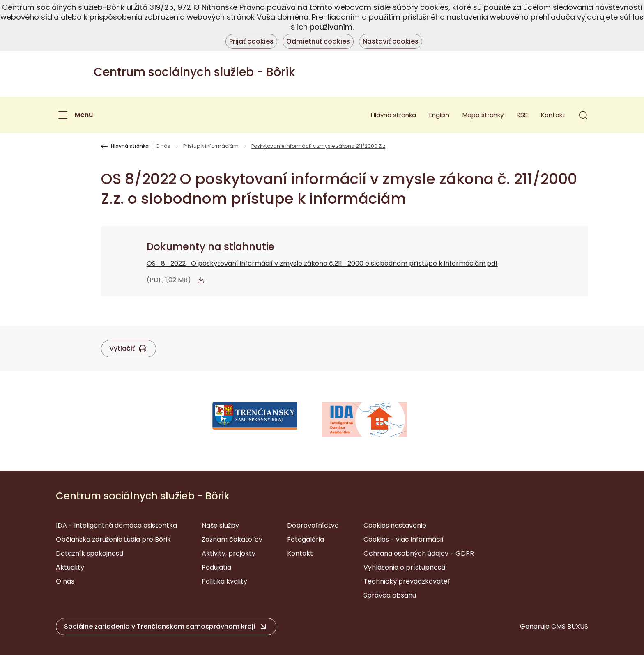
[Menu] (74, 115)
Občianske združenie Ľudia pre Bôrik (113, 539)
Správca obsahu (390, 595)
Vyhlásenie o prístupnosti (404, 567)
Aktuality (70, 567)
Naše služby (220, 525)
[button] (583, 115)
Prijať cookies (251, 41)
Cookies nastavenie (395, 525)
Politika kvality (224, 581)
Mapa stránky (483, 115)
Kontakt (553, 115)
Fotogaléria (306, 539)
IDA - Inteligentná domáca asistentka (116, 525)
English (439, 115)
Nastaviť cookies (391, 41)
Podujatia (216, 567)
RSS (522, 115)
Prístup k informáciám (211, 146)
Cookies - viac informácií (404, 539)
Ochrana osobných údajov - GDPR (419, 553)
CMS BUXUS (570, 626)
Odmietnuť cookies (318, 41)
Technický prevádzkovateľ (407, 581)
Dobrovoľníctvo (313, 525)
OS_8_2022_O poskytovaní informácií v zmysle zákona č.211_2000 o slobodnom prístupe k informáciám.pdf (322, 263)
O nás (163, 146)
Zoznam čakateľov (232, 539)
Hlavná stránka (393, 115)
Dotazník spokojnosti (90, 553)
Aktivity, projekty (229, 553)
